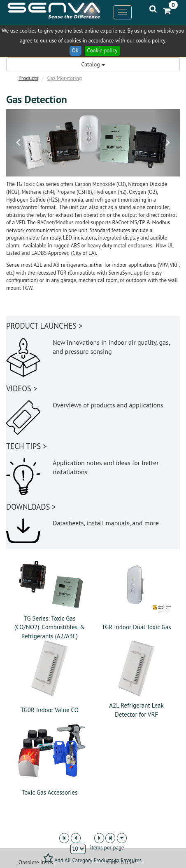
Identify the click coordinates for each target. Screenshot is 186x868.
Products (28, 78)
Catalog (93, 64)
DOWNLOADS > (31, 507)
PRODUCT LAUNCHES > (44, 326)
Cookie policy (102, 51)
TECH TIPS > (26, 446)
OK (76, 51)
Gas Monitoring (65, 78)
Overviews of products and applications (108, 405)
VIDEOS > (22, 388)
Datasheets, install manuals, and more (106, 523)
